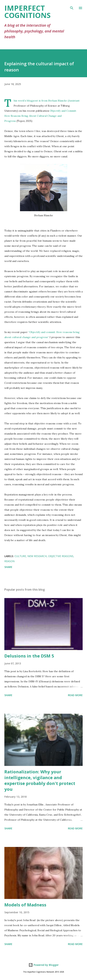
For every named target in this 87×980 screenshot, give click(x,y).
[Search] (72, 7)
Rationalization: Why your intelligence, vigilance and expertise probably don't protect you (40, 780)
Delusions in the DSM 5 (29, 656)
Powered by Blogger (44, 965)
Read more (75, 695)
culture (20, 556)
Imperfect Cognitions (28, 12)
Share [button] (8, 567)
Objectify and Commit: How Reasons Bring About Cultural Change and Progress (40, 116)
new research (37, 556)
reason (9, 561)
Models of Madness (25, 905)
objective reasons (61, 556)
